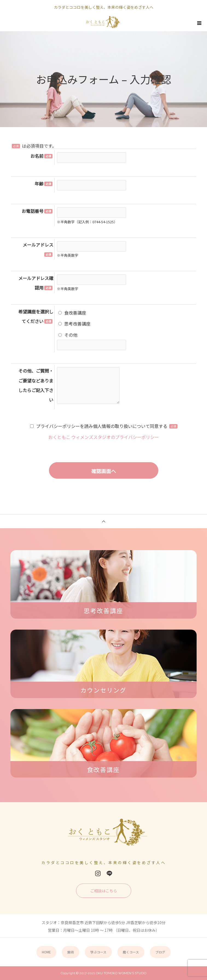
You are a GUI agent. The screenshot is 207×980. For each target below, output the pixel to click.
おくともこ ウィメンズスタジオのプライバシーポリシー (104, 437)
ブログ (160, 952)
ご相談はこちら (104, 891)
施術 (71, 952)
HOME (46, 952)
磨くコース (131, 952)
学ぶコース (98, 952)
